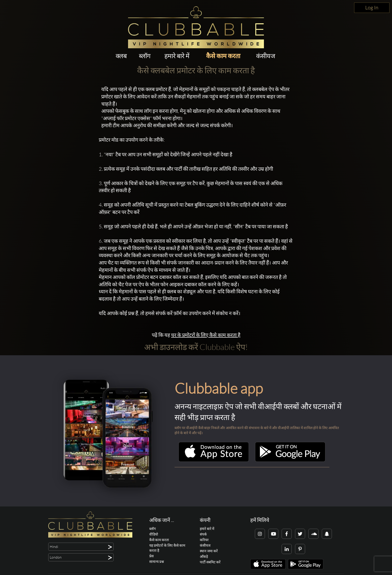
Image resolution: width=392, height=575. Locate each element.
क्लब (121, 56)
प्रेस (151, 556)
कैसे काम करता (223, 56)
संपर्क (203, 534)
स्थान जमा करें (209, 551)
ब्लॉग (145, 56)
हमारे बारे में (177, 56)
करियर (204, 540)
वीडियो (154, 534)
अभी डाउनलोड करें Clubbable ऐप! (196, 347)
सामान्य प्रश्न (157, 561)
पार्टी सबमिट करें (210, 562)
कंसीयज (266, 56)
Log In (372, 7)
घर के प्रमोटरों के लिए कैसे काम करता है (206, 335)
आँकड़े (204, 556)
